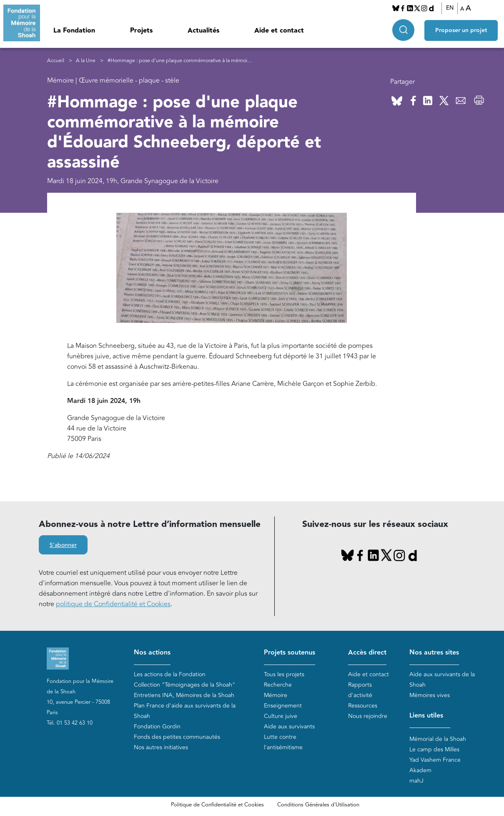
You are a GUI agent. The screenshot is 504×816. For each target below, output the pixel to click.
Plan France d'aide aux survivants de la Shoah (185, 711)
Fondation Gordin (157, 727)
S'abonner (63, 545)
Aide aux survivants (289, 727)
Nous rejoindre (368, 716)
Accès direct (367, 653)
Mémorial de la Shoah (438, 739)
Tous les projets (284, 674)
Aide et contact (279, 31)
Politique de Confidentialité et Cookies (217, 805)
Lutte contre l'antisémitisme (283, 742)
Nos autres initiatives (161, 747)
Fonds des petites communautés (177, 737)
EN (450, 8)
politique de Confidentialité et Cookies (113, 604)
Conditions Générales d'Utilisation (318, 805)
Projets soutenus (290, 653)
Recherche (278, 685)
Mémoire (276, 695)
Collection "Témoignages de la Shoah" (184, 685)
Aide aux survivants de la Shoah (442, 680)
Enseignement (283, 706)
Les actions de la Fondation (170, 674)
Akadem (420, 770)
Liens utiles (426, 716)
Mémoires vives (430, 695)
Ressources (363, 706)
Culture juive (281, 716)
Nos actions (152, 653)
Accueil (56, 61)
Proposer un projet (461, 30)
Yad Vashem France (435, 760)
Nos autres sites (434, 653)
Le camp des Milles (434, 749)
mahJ (416, 781)
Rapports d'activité (360, 690)
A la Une (86, 61)
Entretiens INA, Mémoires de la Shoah (184, 695)
